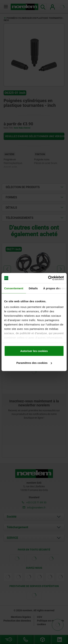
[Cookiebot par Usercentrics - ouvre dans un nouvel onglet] (48, 278)
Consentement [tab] (14, 288)
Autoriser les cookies (34, 351)
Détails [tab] (33, 288)
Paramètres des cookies (34, 363)
